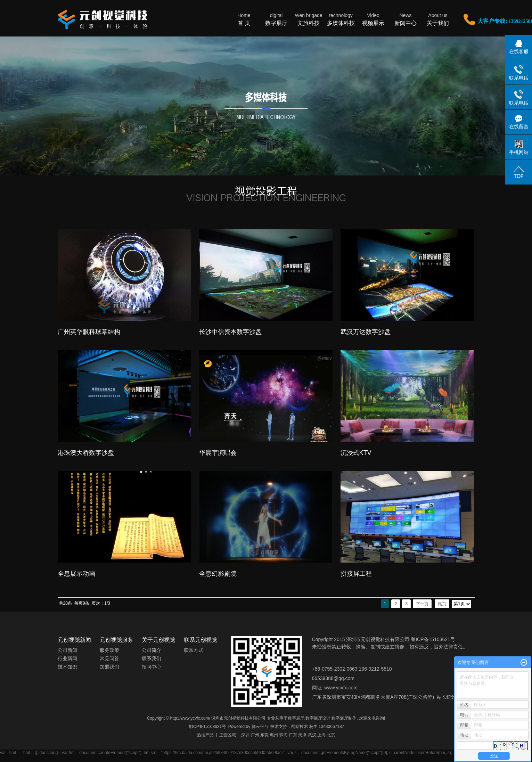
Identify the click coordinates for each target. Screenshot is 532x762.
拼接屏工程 (356, 574)
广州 (255, 735)
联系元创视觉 (200, 640)
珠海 (284, 735)
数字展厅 (276, 19)
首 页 (244, 19)
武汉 (312, 735)
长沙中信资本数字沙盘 (230, 332)
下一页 (422, 604)
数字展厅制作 (344, 718)
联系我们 (152, 658)
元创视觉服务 (116, 640)
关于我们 (438, 19)
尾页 (442, 604)
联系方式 (194, 650)
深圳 (245, 735)
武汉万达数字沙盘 (366, 332)
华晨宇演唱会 (218, 453)
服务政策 (109, 650)
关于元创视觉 (158, 640)
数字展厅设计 (318, 718)
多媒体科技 (341, 19)
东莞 (264, 735)
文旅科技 (309, 19)
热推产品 (205, 735)
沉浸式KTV (356, 453)
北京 (331, 735)
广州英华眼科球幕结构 (89, 332)
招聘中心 (152, 667)
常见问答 (109, 658)
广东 (293, 735)
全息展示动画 (76, 574)
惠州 (274, 735)
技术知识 (67, 667)
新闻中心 (406, 19)
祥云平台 (260, 727)
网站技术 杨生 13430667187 (318, 727)
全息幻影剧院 (218, 574)
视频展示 (373, 19)
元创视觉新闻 (74, 640)
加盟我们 (109, 667)
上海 (321, 735)
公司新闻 (67, 650)
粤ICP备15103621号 (207, 727)
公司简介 (152, 650)
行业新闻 (67, 658)
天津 (302, 735)
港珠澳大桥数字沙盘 (86, 453)
